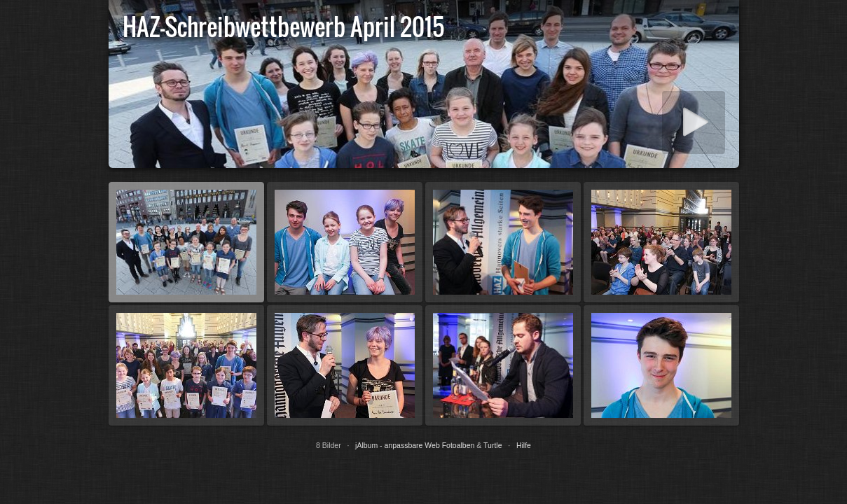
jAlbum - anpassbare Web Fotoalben (415, 445)
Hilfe (524, 445)
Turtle (493, 445)
